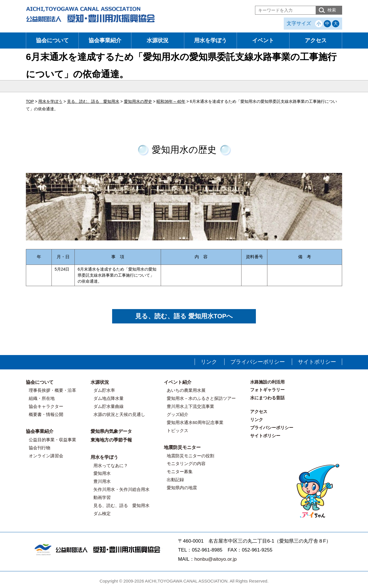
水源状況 (158, 40)
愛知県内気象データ (111, 431)
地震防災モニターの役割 (190, 456)
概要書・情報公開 (46, 414)
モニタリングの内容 (186, 463)
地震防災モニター (182, 447)
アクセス (316, 40)
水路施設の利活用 (267, 382)
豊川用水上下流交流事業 (190, 406)
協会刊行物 (40, 448)
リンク (209, 362)
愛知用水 (102, 473)
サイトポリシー (317, 362)
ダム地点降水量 (109, 398)
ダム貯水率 (104, 390)
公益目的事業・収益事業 (52, 440)
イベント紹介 (178, 382)
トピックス (178, 430)
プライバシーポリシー (258, 362)
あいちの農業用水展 (186, 390)
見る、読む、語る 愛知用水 (121, 505)
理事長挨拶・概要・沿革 (52, 390)
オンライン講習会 (46, 456)
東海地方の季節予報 (111, 440)
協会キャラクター (46, 406)
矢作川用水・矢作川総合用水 (121, 489)
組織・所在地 (42, 398)
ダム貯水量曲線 (109, 406)
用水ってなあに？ (111, 465)
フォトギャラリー (267, 390)
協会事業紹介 (105, 40)
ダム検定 (102, 513)
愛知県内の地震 (182, 488)
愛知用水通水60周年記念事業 (195, 422)
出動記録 (175, 480)
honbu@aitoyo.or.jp (215, 559)
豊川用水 (102, 481)
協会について (52, 40)
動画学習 (102, 497)
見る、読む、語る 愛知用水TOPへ (184, 316)
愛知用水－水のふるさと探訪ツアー (201, 398)
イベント (263, 40)
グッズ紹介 (178, 414)
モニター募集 (180, 472)
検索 (332, 10)
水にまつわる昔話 (267, 398)
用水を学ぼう (210, 40)
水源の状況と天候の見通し (119, 414)
